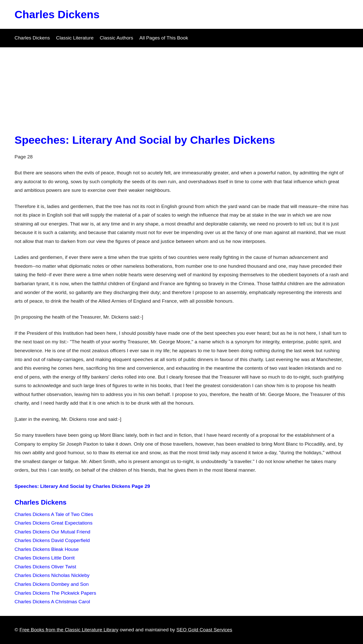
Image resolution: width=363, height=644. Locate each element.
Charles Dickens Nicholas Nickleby (52, 575)
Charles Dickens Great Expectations (54, 523)
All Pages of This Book (164, 38)
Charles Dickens (57, 14)
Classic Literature (75, 38)
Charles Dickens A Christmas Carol (52, 602)
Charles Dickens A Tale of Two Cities (54, 514)
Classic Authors (117, 38)
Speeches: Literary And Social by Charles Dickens (145, 140)
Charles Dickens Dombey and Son (52, 584)
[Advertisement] (181, 85)
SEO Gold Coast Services (204, 630)
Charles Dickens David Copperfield (52, 540)
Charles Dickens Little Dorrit (45, 558)
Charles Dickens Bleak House (47, 549)
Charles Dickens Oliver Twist (46, 567)
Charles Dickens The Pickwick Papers (55, 593)
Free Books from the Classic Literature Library (69, 630)
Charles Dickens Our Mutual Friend (53, 532)
